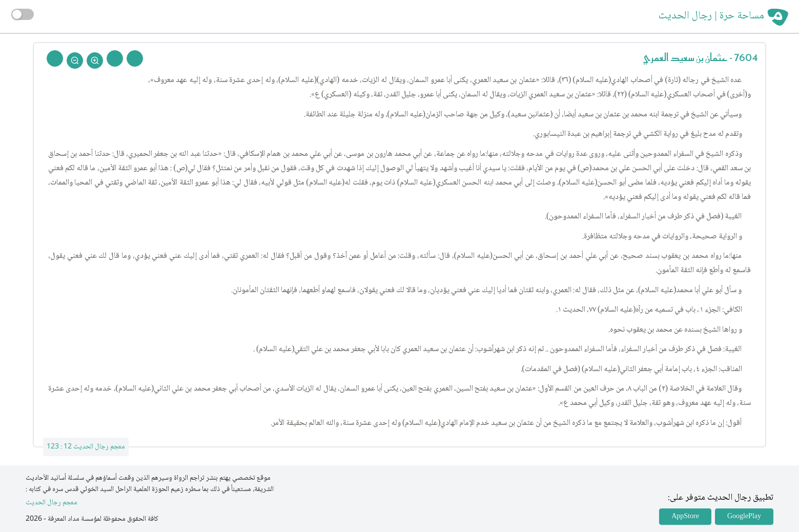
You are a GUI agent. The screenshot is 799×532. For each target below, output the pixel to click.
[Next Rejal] (115, 58)
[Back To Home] (55, 58)
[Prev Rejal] (135, 58)
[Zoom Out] (75, 60)
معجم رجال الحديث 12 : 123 (86, 447)
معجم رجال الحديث (52, 503)
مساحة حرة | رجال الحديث (711, 16)
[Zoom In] (95, 60)
